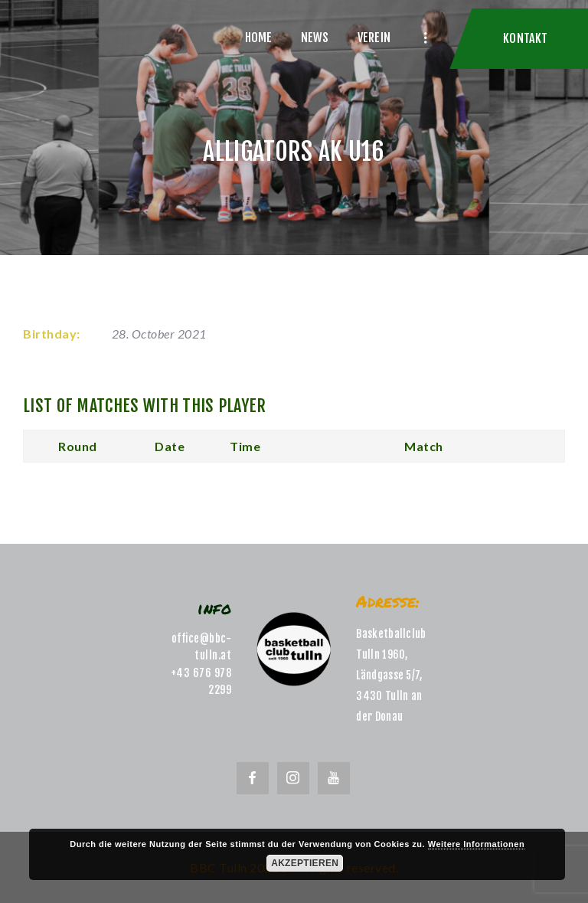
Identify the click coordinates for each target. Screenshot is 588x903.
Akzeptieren (305, 863)
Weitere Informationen (476, 844)
